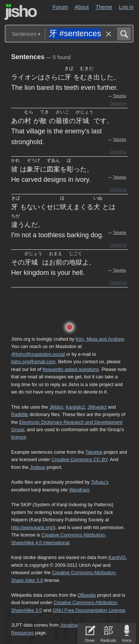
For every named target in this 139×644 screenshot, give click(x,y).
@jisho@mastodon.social (38, 354)
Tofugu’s (100, 482)
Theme (104, 7)
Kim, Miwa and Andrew (100, 339)
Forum (60, 7)
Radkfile (20, 414)
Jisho (21, 12)
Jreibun (38, 467)
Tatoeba (119, 96)
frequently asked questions (71, 369)
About (82, 7)
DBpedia (87, 595)
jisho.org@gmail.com (33, 362)
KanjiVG (117, 557)
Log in (126, 7)
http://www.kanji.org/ (32, 527)
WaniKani (79, 490)
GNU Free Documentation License (89, 610)
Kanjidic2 (75, 407)
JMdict (56, 407)
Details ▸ (118, 103)
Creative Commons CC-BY (80, 459)
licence (19, 437)
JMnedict (97, 407)
